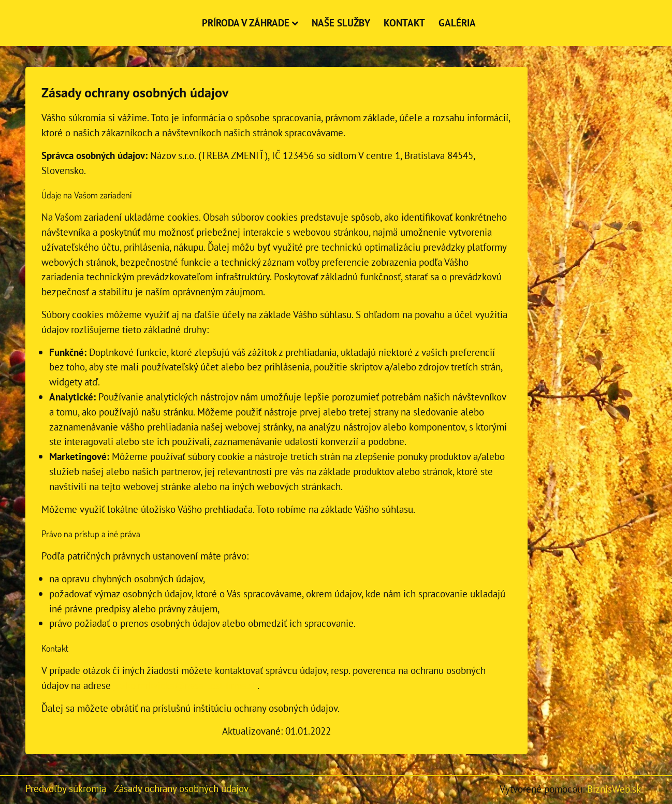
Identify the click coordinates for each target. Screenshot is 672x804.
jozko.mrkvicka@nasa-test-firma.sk (185, 685)
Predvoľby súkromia (66, 788)
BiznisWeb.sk (614, 789)
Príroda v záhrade (250, 23)
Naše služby (341, 23)
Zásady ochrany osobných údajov (181, 788)
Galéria (457, 23)
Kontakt (404, 23)
